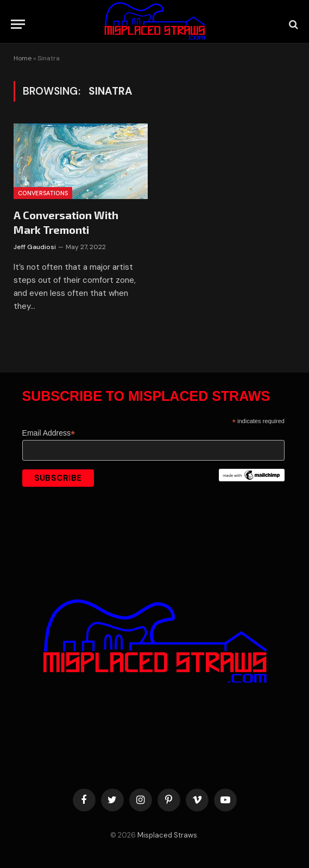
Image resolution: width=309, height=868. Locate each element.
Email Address (49, 433)
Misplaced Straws (167, 835)
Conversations (43, 193)
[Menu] (18, 24)
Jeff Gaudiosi (35, 247)
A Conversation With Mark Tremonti (66, 222)
